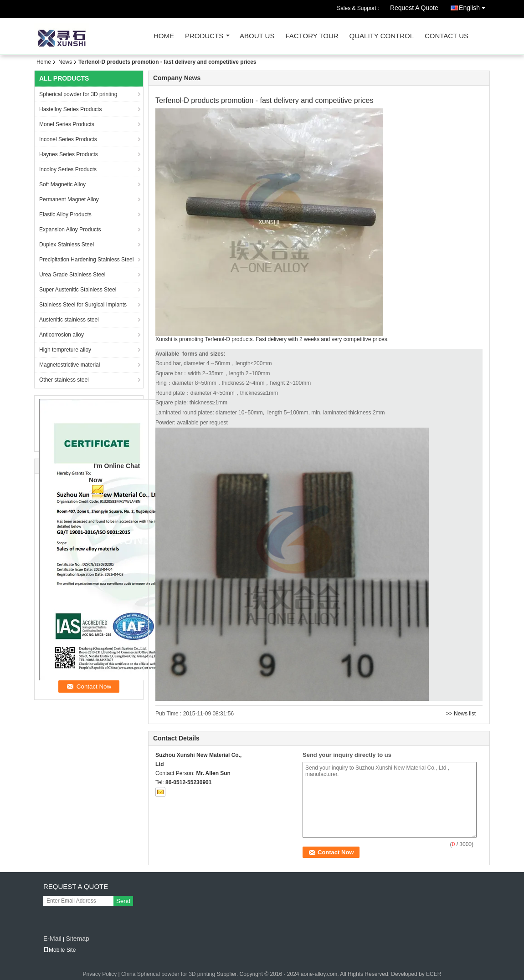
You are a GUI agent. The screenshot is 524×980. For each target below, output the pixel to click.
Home (164, 36)
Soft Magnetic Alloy (62, 184)
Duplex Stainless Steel (67, 245)
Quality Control (382, 36)
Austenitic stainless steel (69, 320)
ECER (434, 974)
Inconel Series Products (68, 139)
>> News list (461, 714)
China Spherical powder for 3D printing (168, 974)
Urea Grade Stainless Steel (72, 275)
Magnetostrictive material (69, 365)
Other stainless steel (64, 380)
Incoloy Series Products (68, 169)
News (65, 62)
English (474, 6)
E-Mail (52, 939)
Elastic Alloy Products (65, 214)
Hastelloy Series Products (70, 109)
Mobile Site (59, 950)
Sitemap (77, 939)
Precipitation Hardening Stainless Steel (86, 260)
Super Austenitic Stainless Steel (78, 290)
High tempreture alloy (65, 350)
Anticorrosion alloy (62, 335)
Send (123, 901)
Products (204, 36)
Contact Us (447, 36)
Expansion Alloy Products (70, 230)
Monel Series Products (67, 124)
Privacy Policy (100, 974)
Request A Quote (414, 8)
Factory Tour (312, 36)
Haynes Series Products (69, 154)
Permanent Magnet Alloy (69, 199)
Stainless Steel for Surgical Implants (83, 305)
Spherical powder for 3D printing (78, 94)
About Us (257, 36)
